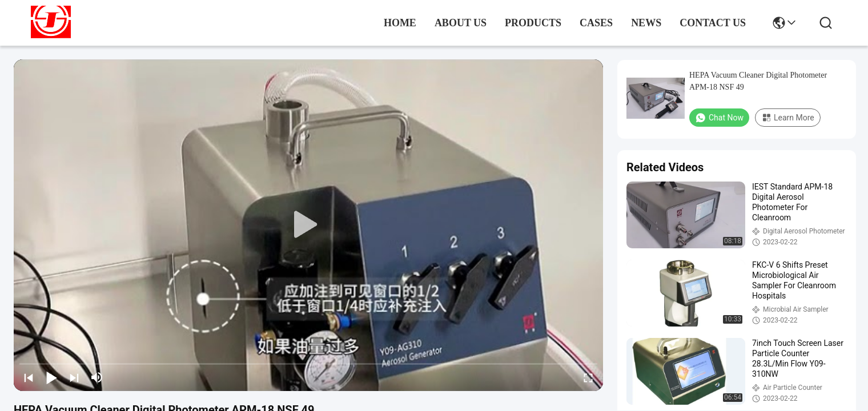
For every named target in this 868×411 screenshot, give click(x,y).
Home (400, 23)
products (533, 23)
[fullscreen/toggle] (588, 377)
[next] (74, 377)
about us (461, 23)
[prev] (29, 377)
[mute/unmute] (97, 377)
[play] (308, 225)
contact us (713, 23)
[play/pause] (51, 377)
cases (596, 23)
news (646, 23)
